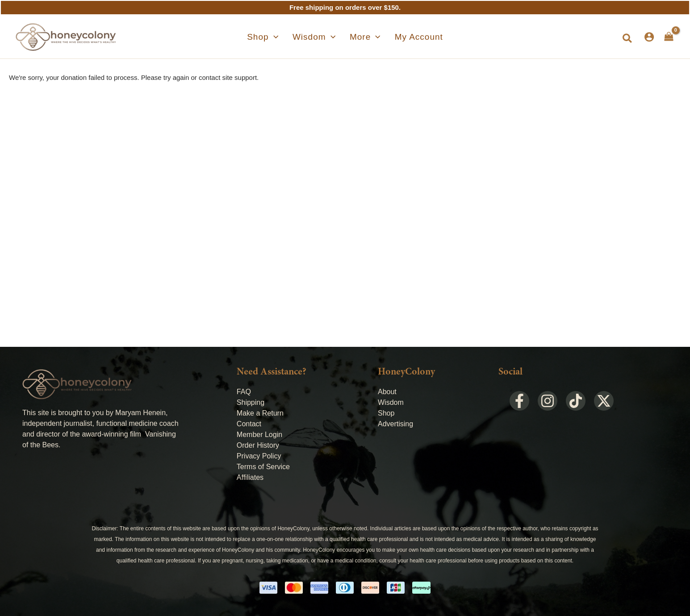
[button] (628, 39)
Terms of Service (263, 467)
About (387, 392)
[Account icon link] (649, 37)
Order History (258, 445)
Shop (386, 413)
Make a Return (260, 413)
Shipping (251, 402)
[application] (284, 37)
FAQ (244, 392)
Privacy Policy (259, 456)
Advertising (395, 424)
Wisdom (391, 402)
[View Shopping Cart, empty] (669, 37)
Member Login (259, 435)
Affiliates (250, 477)
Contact (249, 424)
